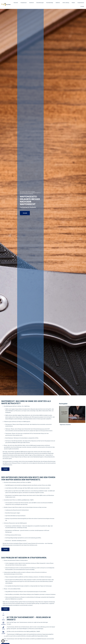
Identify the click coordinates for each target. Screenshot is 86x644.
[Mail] (3, 613)
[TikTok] (3, 627)
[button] (3, 641)
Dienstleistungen (40, 3)
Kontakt (82, 6)
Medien (73, 3)
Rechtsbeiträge (50, 3)
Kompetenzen (24, 3)
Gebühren (58, 3)
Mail (3, 615)
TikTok (3, 629)
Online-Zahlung (66, 3)
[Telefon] (3, 618)
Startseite (16, 3)
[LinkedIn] (3, 632)
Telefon (3, 620)
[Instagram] (3, 623)
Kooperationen (81, 3)
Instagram (3, 624)
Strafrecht (32, 3)
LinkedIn (3, 634)
